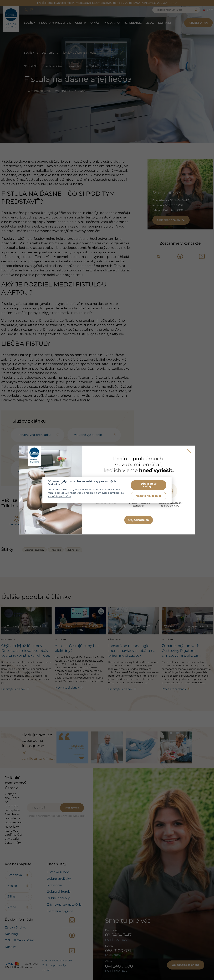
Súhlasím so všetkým (149, 485)
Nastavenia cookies (149, 496)
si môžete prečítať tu (59, 496)
